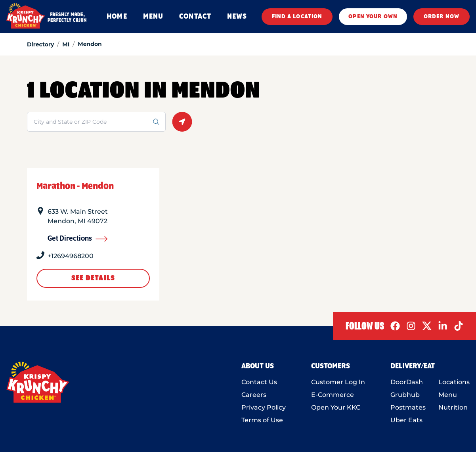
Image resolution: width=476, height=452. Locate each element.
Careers (254, 395)
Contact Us (259, 382)
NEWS (237, 17)
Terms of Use (262, 420)
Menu (448, 395)
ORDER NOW (442, 17)
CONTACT (195, 17)
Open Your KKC (336, 407)
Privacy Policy (264, 407)
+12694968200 (71, 256)
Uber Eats (406, 420)
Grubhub (405, 395)
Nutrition (453, 407)
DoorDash (407, 382)
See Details (93, 278)
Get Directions (78, 239)
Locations (454, 382)
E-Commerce (333, 395)
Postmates (408, 407)
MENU (153, 17)
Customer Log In (338, 382)
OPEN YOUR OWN (373, 17)
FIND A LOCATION (297, 17)
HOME (117, 17)
